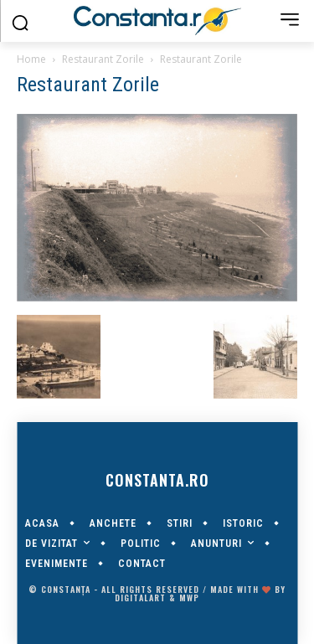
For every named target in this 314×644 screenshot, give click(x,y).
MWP (189, 598)
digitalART (140, 598)
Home (31, 59)
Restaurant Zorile (103, 59)
